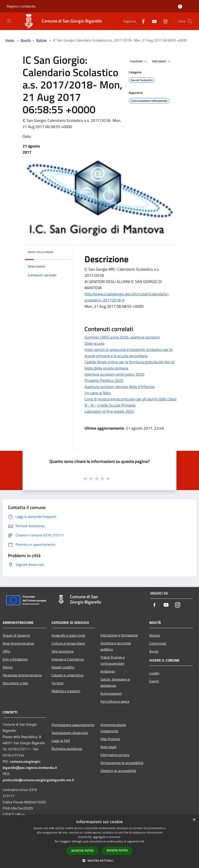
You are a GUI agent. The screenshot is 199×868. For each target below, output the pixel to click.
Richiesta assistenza (67, 749)
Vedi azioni (162, 61)
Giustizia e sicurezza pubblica (116, 646)
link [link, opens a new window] (142, 841)
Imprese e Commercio (68, 659)
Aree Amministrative (18, 643)
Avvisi (154, 651)
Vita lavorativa (62, 651)
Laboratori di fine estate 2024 (109, 411)
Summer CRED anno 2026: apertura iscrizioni (122, 337)
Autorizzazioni (111, 693)
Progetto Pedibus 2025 (104, 380)
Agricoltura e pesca (115, 701)
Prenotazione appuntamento (73, 725)
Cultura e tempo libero (68, 643)
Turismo (57, 683)
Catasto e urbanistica (67, 675)
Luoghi (154, 673)
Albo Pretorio (110, 739)
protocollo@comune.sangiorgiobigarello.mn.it (38, 780)
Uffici (7, 651)
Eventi (154, 681)
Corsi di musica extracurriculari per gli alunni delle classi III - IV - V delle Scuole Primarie (130, 402)
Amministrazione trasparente (113, 728)
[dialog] (99, 842)
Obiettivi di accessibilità (118, 771)
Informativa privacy (115, 755)
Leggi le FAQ (61, 741)
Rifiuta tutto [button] (117, 850)
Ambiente (108, 671)
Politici (8, 667)
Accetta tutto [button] (82, 851)
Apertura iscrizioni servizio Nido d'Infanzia (119, 387)
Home (10, 40)
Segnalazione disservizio (70, 733)
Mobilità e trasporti (66, 691)
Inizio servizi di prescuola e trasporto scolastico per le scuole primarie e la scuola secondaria (128, 353)
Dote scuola (94, 343)
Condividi (139, 61)
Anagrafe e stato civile (68, 635)
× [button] (194, 820)
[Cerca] (190, 21)
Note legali (108, 747)
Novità (26, 40)
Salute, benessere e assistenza (115, 682)
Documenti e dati (15, 683)
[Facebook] (142, 21)
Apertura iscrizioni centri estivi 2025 (114, 374)
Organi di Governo (16, 635)
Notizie (41, 40)
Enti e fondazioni (15, 659)
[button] (99, 860)
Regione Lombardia (21, 6)
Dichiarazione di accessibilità (122, 763)
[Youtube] (153, 21)
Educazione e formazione (119, 635)
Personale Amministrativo (22, 675)
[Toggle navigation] (9, 21)
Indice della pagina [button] (41, 252)
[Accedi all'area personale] (180, 7)
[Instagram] (164, 21)
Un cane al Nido (98, 393)
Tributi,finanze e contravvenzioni (113, 660)
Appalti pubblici (63, 667)
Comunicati (158, 643)
